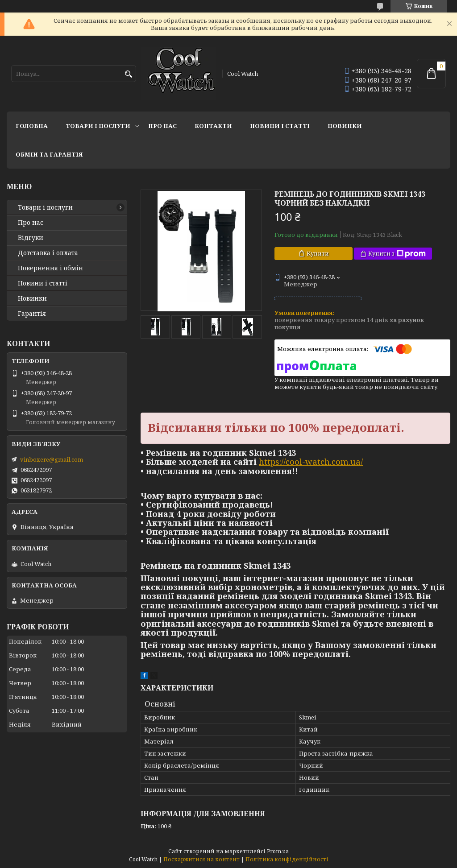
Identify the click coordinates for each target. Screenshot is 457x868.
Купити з (397, 254)
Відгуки (31, 238)
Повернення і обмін (50, 268)
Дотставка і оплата (48, 253)
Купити (318, 253)
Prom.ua (278, 851)
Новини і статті (280, 126)
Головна (32, 126)
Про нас (162, 126)
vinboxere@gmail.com (52, 459)
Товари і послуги (98, 126)
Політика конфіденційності (287, 859)
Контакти (213, 126)
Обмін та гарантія (49, 154)
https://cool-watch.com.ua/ (311, 462)
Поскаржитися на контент (201, 859)
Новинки (345, 126)
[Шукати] (128, 74)
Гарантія (32, 314)
